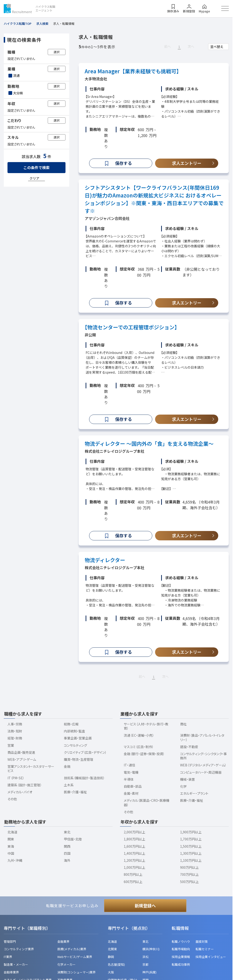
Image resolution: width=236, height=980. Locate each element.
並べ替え (217, 47)
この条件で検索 (36, 167)
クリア (34, 178)
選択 (57, 52)
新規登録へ (145, 906)
